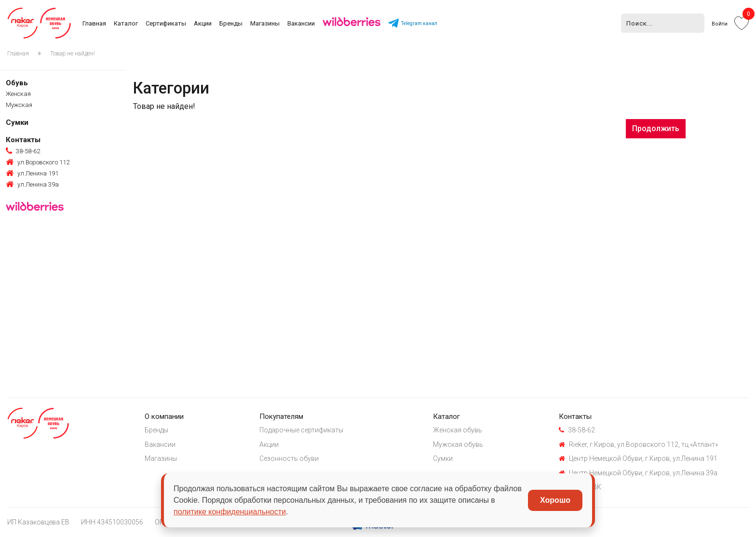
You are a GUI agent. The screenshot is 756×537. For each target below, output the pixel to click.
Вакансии (301, 23)
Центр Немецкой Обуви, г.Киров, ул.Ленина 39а (638, 473)
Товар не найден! (73, 54)
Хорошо (555, 500)
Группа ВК (580, 487)
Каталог (126, 23)
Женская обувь (458, 430)
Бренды (231, 23)
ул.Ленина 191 (32, 174)
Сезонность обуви (289, 458)
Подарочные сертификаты (301, 430)
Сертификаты (166, 23)
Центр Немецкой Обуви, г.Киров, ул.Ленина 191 (638, 458)
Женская (18, 94)
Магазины (265, 23)
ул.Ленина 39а (32, 185)
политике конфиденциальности (230, 512)
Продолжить (656, 128)
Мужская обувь (458, 444)
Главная (94, 23)
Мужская (19, 105)
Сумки (17, 122)
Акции (203, 23)
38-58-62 (23, 151)
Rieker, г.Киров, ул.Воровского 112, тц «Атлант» (638, 444)
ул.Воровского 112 (38, 162)
